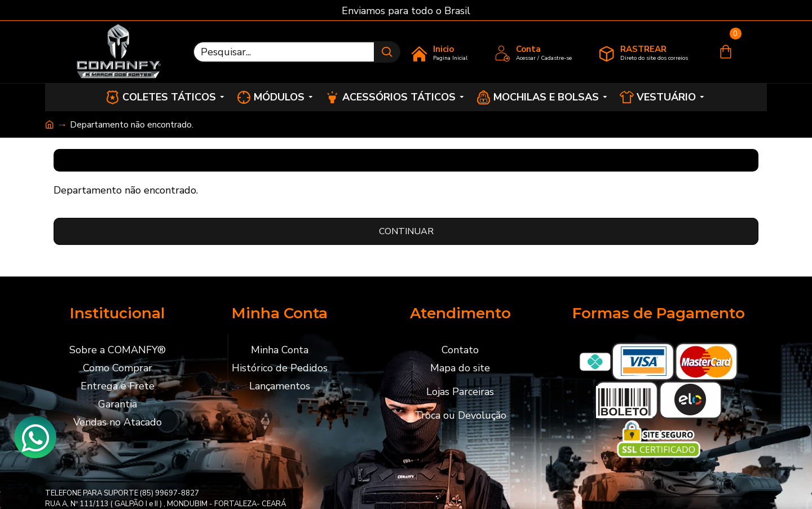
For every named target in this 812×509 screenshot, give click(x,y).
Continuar (406, 231)
